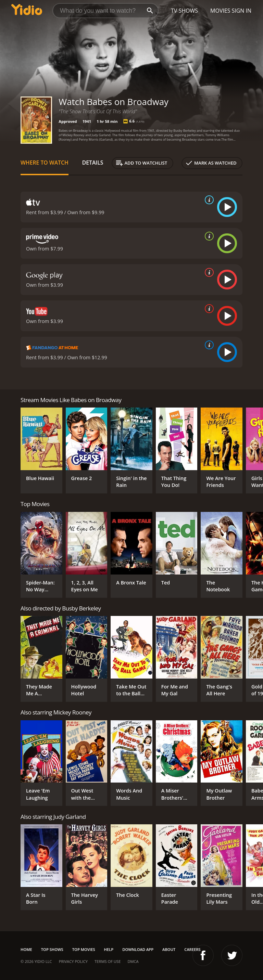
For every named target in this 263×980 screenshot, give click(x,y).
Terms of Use (108, 961)
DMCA (133, 961)
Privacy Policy (73, 961)
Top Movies (84, 949)
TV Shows (184, 11)
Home (26, 949)
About (169, 949)
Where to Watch (45, 163)
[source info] (208, 200)
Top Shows (52, 949)
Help (109, 949)
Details (93, 163)
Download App (138, 949)
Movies (220, 11)
